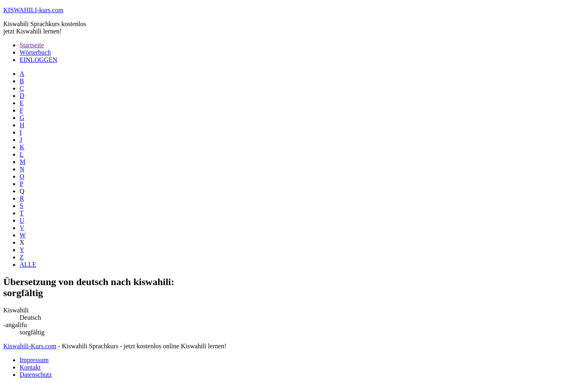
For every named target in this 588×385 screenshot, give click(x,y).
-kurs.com (33, 10)
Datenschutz (36, 375)
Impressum (34, 360)
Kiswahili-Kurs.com (30, 346)
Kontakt (30, 367)
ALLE (28, 264)
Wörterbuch (35, 52)
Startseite (32, 45)
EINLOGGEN (38, 60)
